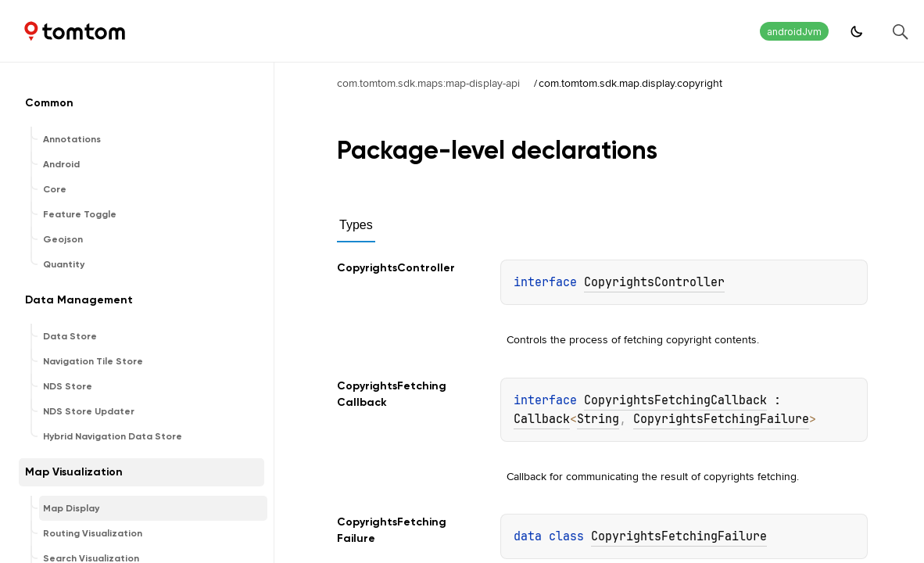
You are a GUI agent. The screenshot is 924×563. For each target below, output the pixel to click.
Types (356, 225)
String (598, 419)
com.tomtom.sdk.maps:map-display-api (428, 83)
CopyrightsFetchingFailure (721, 419)
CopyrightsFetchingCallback (675, 400)
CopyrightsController (654, 282)
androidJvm (794, 32)
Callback (542, 419)
